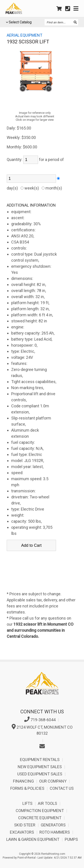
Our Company (53, 781)
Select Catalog (20, 22)
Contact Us (62, 788)
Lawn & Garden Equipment (33, 839)
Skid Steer (25, 825)
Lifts (27, 803)
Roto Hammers (55, 832)
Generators (53, 825)
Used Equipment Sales (40, 774)
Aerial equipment (25, 35)
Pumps (71, 839)
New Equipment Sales (40, 767)
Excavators (22, 832)
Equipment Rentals (40, 760)
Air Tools (47, 803)
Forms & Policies (27, 788)
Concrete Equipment (40, 818)
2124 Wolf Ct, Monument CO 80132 (42, 730)
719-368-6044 (40, 719)
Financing (23, 781)
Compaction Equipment (40, 811)
